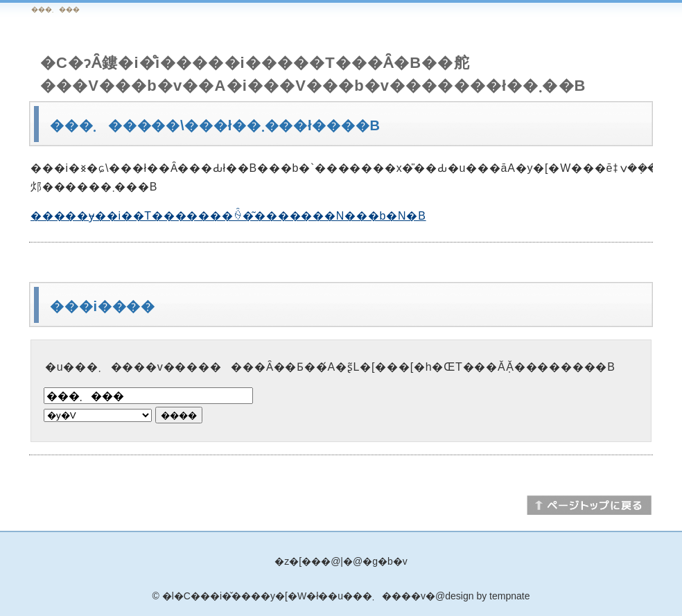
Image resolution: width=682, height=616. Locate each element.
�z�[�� (298, 561)
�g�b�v (385, 561)
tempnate (509, 596)
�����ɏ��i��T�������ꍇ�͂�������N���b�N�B (228, 216)
